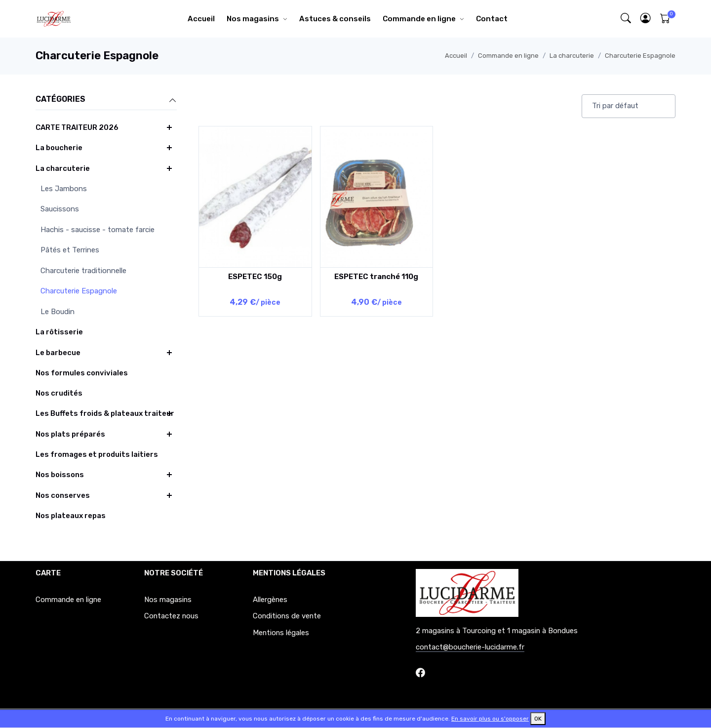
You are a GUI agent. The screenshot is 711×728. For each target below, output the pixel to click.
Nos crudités (59, 393)
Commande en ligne (419, 19)
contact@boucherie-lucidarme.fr (470, 647)
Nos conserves (63, 495)
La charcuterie (572, 56)
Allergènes (270, 600)
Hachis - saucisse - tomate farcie (98, 230)
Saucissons (60, 209)
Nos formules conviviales (82, 373)
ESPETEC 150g (255, 277)
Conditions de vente (287, 616)
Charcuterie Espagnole (640, 56)
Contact (492, 19)
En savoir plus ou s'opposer (490, 719)
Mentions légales (281, 633)
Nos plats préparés (70, 434)
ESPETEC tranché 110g (376, 277)
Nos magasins (253, 19)
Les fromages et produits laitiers (97, 454)
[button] (646, 19)
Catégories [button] (106, 100)
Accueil (201, 19)
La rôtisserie (59, 332)
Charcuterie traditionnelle (83, 271)
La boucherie (59, 148)
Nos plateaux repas (71, 516)
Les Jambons (64, 189)
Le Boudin (58, 312)
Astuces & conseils (335, 19)
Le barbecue (58, 353)
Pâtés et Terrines (70, 250)
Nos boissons (60, 475)
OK (538, 719)
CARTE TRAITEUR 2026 (77, 127)
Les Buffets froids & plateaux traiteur (105, 413)
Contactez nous (171, 616)
